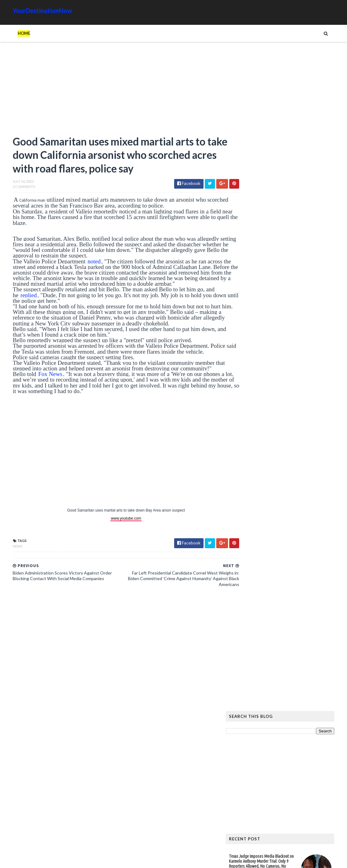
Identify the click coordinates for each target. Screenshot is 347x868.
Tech (288, 717)
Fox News (37, 376)
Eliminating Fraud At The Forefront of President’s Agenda (271, 392)
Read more (267, 340)
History (249, 707)
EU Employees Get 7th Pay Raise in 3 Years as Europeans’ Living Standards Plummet (288, 630)
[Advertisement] (108, 92)
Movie (310, 707)
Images (291, 707)
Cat (306, 698)
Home (11, 33)
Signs (247, 717)
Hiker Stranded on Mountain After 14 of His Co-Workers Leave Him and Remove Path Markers (290, 537)
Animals (287, 698)
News (5, 548)
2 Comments (11, 188)
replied (16, 297)
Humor (271, 707)
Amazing (264, 698)
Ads (245, 698)
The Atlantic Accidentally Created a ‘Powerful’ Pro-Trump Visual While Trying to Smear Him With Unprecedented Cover (291, 563)
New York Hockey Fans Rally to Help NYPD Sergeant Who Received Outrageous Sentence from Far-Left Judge (278, 481)
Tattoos (267, 717)
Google (324, 698)
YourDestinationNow (30, 11)
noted (81, 263)
